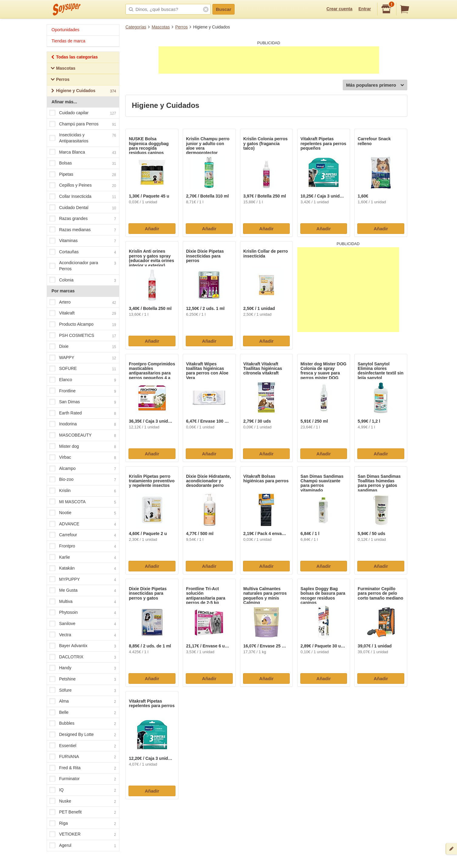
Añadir (152, 229)
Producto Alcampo (83, 324)
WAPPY (83, 358)
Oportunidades (65, 30)
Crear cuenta (339, 9)
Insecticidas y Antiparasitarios (83, 138)
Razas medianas (83, 230)
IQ (83, 790)
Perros (181, 27)
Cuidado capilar (83, 113)
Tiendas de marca (68, 41)
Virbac (83, 457)
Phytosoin (83, 613)
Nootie (83, 513)
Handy (83, 668)
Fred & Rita (83, 768)
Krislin (83, 491)
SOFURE (83, 369)
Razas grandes (83, 219)
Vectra (83, 635)
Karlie (83, 557)
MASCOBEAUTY (83, 435)
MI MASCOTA (83, 502)
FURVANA (83, 757)
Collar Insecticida (83, 197)
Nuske (83, 801)
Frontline (83, 391)
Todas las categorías (74, 58)
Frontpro (83, 546)
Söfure (83, 690)
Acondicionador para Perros (83, 266)
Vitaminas (83, 241)
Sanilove (83, 624)
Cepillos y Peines (83, 186)
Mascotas (161, 27)
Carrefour (83, 535)
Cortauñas (83, 252)
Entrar (365, 9)
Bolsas (83, 163)
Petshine (83, 679)
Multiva (83, 602)
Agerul (83, 846)
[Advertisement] (269, 60)
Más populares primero (375, 85)
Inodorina (83, 424)
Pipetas (83, 175)
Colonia (83, 280)
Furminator (83, 779)
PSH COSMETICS (83, 336)
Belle (83, 713)
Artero (83, 302)
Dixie (83, 347)
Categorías (136, 27)
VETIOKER (83, 835)
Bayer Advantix (83, 646)
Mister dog (83, 447)
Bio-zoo (83, 480)
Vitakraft (83, 314)
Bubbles (83, 724)
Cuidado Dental (83, 208)
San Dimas (83, 402)
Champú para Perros (83, 124)
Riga (83, 823)
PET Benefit (83, 812)
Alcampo (83, 469)
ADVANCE (83, 524)
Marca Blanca (83, 152)
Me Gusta (83, 591)
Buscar (223, 9)
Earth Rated (83, 413)
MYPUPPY (83, 580)
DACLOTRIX (83, 657)
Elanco (83, 380)
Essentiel (83, 746)
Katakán (83, 568)
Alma (83, 702)
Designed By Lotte (83, 735)
